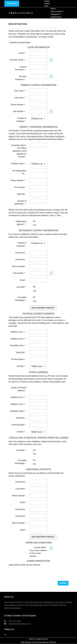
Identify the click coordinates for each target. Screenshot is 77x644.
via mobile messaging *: (21, 299)
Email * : (23, 53)
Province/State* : (19, 425)
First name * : (20, 91)
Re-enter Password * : (21, 78)
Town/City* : (21, 352)
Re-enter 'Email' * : (18, 60)
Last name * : (20, 98)
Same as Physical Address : (19, 389)
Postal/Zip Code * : (18, 345)
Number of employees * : (20, 202)
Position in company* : (21, 120)
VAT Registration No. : (19, 172)
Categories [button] (55, 14)
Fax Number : (20, 187)
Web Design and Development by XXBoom (38, 642)
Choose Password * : (21, 68)
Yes (34, 225)
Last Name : (21, 259)
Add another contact (43, 308)
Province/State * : (19, 359)
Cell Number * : (20, 111)
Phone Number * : (19, 105)
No (34, 221)
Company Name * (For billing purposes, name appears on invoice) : (19, 151)
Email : (23, 280)
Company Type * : (19, 164)
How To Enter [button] (56, 11)
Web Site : (22, 194)
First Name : (21, 253)
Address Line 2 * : (19, 339)
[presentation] (29, 574)
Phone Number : (19, 266)
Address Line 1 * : (19, 332)
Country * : (22, 366)
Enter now (12, 4)
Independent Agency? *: (21, 223)
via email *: (21, 287)
